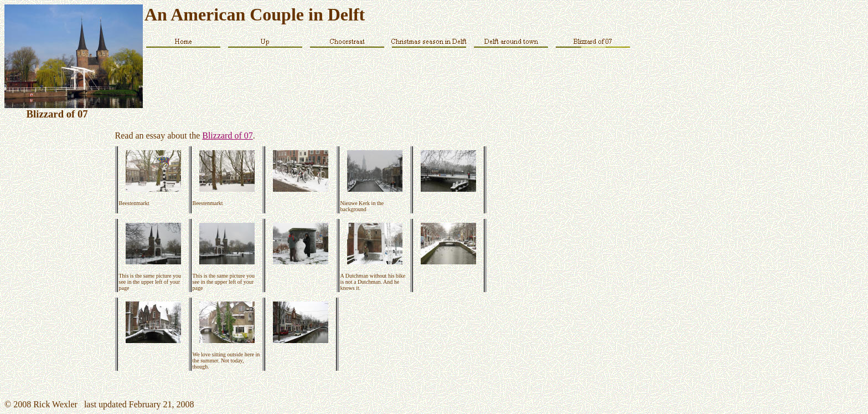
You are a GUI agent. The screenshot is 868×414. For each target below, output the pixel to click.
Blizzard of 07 (228, 136)
